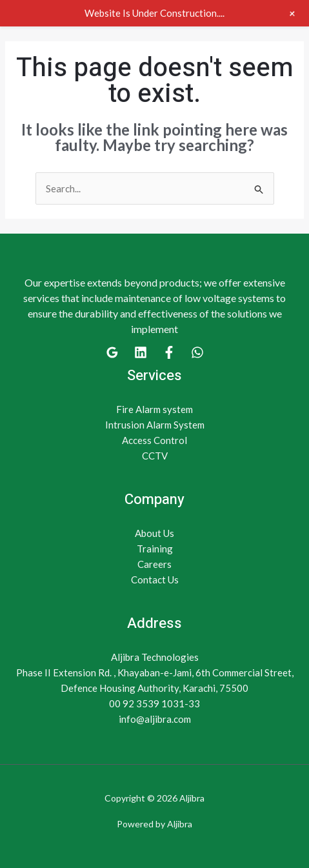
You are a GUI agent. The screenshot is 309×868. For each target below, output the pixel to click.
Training (155, 549)
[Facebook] (169, 352)
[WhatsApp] (197, 352)
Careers (154, 564)
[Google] (112, 352)
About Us (154, 533)
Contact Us (155, 580)
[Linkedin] (141, 352)
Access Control (154, 440)
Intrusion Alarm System (155, 425)
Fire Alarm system (154, 409)
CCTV (155, 456)
